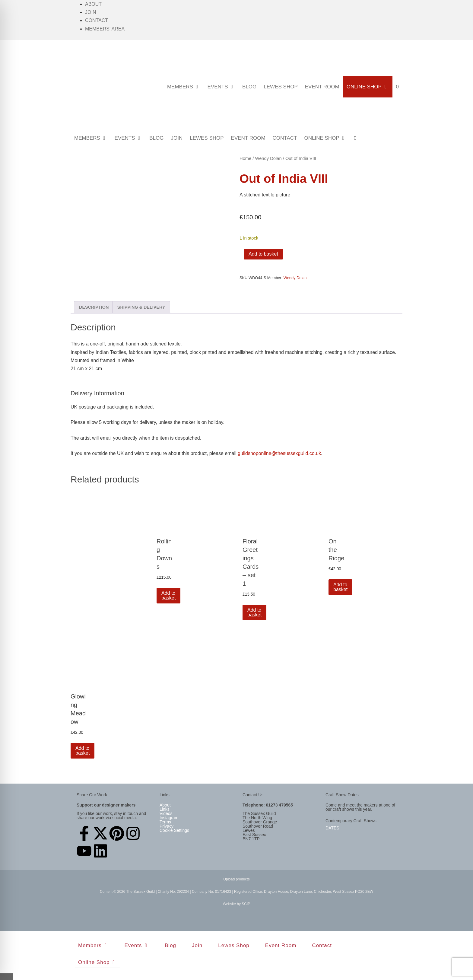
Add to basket (263, 254)
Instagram (169, 818)
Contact (97, 20)
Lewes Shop (281, 87)
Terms (165, 822)
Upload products (236, 879)
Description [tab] (94, 307)
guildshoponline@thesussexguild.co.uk (279, 453)
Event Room (322, 87)
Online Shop (370, 87)
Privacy (167, 826)
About (93, 4)
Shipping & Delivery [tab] (141, 307)
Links (165, 809)
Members (186, 87)
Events (223, 87)
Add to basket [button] (168, 595)
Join (90, 12)
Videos (166, 813)
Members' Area (105, 29)
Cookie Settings (174, 830)
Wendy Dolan (268, 158)
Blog (249, 87)
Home (245, 158)
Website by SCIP (237, 904)
